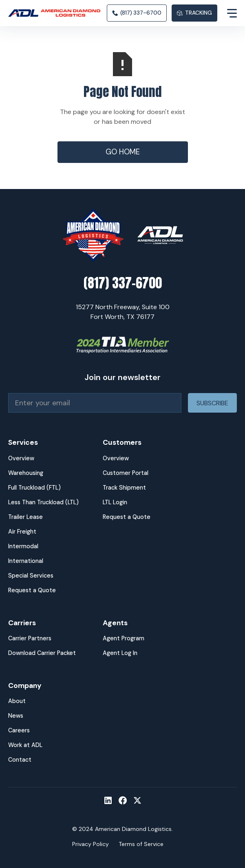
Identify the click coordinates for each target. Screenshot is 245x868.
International (26, 561)
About (17, 701)
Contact (20, 760)
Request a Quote (32, 590)
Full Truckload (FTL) (34, 488)
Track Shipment (124, 488)
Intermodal (23, 546)
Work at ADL (25, 745)
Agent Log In (120, 653)
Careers (19, 730)
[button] (227, 13)
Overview (21, 458)
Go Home (123, 152)
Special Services (31, 576)
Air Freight (22, 532)
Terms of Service (141, 844)
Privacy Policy (90, 844)
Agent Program (124, 638)
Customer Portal (126, 473)
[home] (57, 13)
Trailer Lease (25, 517)
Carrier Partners (30, 638)
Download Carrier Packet (42, 653)
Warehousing (26, 473)
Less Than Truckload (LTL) (43, 502)
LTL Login (115, 502)
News (16, 716)
